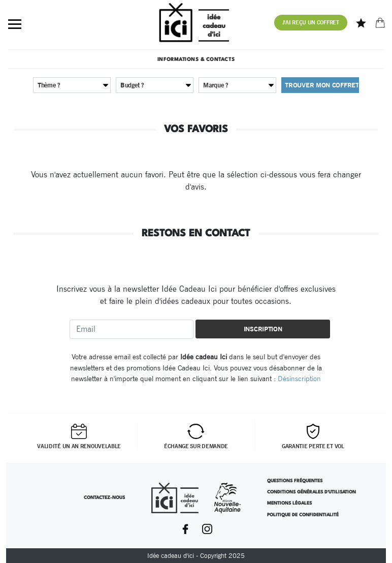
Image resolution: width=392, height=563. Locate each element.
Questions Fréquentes (295, 481)
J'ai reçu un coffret (311, 22)
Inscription (263, 329)
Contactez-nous (104, 498)
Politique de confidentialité (303, 515)
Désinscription (299, 378)
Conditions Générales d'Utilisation (312, 492)
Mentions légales (289, 503)
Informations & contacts (196, 60)
